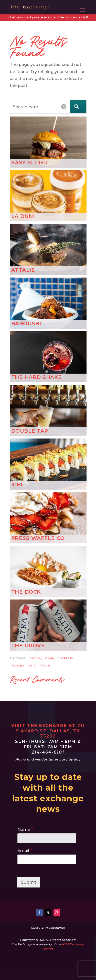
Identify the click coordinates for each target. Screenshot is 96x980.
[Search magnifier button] (78, 107)
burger (18, 665)
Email (25, 851)
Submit (29, 882)
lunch (33, 665)
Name (25, 830)
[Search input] (34, 107)
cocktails (65, 658)
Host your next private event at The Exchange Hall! (48, 17)
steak (49, 658)
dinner (36, 658)
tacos (46, 665)
